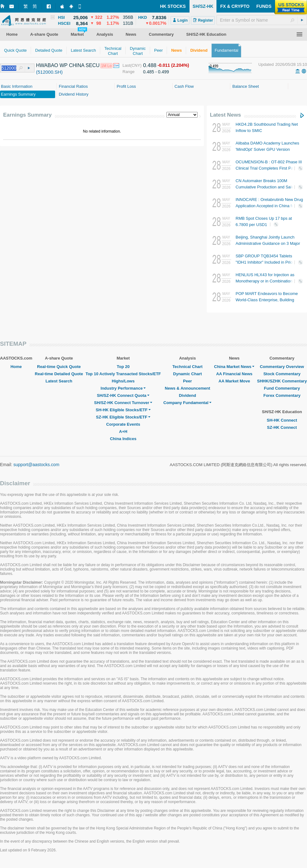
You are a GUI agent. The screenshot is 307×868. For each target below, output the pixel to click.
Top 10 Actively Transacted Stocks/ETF (123, 374)
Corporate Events (123, 424)
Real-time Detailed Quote (59, 374)
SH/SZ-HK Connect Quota (123, 395)
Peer (187, 381)
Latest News (225, 115)
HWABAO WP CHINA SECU (68, 65)
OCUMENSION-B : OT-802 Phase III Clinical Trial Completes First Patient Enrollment (269, 168)
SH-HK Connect (282, 420)
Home (16, 367)
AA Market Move (234, 381)
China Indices (123, 439)
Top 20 (123, 367)
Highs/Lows (123, 381)
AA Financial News (234, 374)
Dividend (187, 395)
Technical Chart (187, 367)
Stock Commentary (282, 374)
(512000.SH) (49, 72)
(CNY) (136, 65)
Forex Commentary (282, 395)
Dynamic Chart (188, 374)
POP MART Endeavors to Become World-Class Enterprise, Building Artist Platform (267, 300)
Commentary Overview (282, 367)
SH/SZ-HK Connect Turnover (123, 403)
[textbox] (262, 20)
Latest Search (59, 381)
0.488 (150, 65)
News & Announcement (187, 388)
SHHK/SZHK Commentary (282, 381)
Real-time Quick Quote (59, 367)
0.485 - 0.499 (156, 72)
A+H (123, 431)
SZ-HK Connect (282, 427)
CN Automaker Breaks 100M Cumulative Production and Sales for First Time (269, 187)
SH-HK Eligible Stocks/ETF (123, 410)
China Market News (234, 367)
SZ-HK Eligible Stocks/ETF (123, 417)
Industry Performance (123, 388)
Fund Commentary (282, 388)
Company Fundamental (188, 403)
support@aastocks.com (36, 465)
